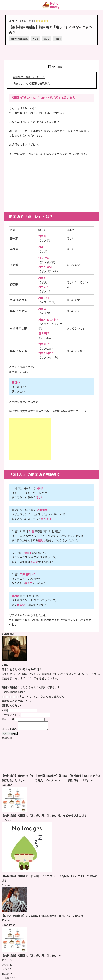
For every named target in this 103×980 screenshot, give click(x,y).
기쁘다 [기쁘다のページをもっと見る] (58, 39)
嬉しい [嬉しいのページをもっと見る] (47, 39)
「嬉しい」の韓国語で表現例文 (31, 83)
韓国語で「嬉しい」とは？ (29, 77)
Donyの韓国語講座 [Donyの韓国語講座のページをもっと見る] (19, 39)
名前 (4, 710)
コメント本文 (10, 730)
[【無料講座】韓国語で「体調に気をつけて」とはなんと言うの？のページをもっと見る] (85, 758)
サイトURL (8, 719)
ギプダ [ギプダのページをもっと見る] (36, 39)
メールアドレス (11, 714)
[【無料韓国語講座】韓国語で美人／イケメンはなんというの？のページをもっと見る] (52, 758)
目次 (51, 66)
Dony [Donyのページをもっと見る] (5, 665)
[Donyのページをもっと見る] (14, 660)
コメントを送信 (10, 735)
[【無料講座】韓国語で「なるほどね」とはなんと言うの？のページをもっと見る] (18, 758)
